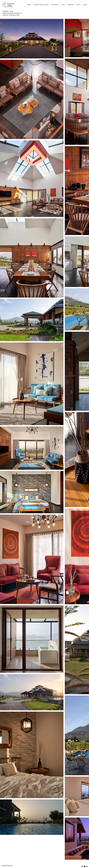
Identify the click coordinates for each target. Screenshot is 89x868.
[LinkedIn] (87, 866)
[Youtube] (85, 866)
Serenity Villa (8, 11)
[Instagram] (82, 866)
